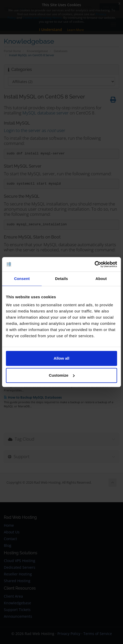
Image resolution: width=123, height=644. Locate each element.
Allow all (62, 358)
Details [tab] (61, 279)
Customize (62, 375)
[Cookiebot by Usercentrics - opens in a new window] (95, 264)
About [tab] (101, 279)
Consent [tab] (22, 279)
